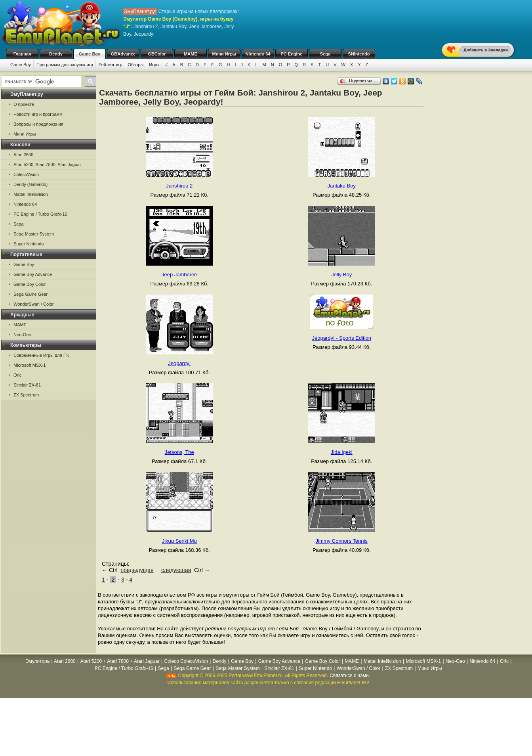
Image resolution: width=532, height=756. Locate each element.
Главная (22, 54)
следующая (176, 570)
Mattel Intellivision (31, 194)
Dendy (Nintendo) (31, 184)
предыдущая (137, 570)
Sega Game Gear (31, 294)
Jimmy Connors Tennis (342, 541)
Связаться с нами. (350, 676)
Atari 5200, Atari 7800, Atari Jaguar (47, 165)
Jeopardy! (179, 363)
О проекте (24, 104)
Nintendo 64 (258, 54)
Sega (325, 54)
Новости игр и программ (38, 114)
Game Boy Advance (33, 274)
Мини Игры (224, 54)
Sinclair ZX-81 (27, 385)
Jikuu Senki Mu (179, 541)
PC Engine (291, 54)
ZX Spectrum (26, 395)
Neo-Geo (22, 335)
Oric (17, 375)
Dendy (56, 54)
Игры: (155, 65)
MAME (191, 54)
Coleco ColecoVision (186, 661)
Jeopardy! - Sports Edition (341, 338)
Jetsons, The (179, 452)
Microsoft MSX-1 (30, 365)
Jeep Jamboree (179, 275)
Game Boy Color (30, 284)
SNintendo (359, 54)
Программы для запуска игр (65, 65)
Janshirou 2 (179, 186)
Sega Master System (34, 234)
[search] (41, 82)
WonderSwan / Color (33, 304)
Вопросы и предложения (38, 124)
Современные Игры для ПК (41, 355)
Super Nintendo (29, 244)
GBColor (157, 54)
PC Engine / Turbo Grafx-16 (40, 214)
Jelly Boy (341, 275)
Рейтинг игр (111, 65)
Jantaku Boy (341, 186)
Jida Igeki (342, 452)
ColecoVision (26, 174)
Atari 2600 (23, 155)
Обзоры (136, 65)
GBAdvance (123, 54)
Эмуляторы (38, 661)
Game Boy (90, 54)
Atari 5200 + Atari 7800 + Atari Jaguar (120, 661)
